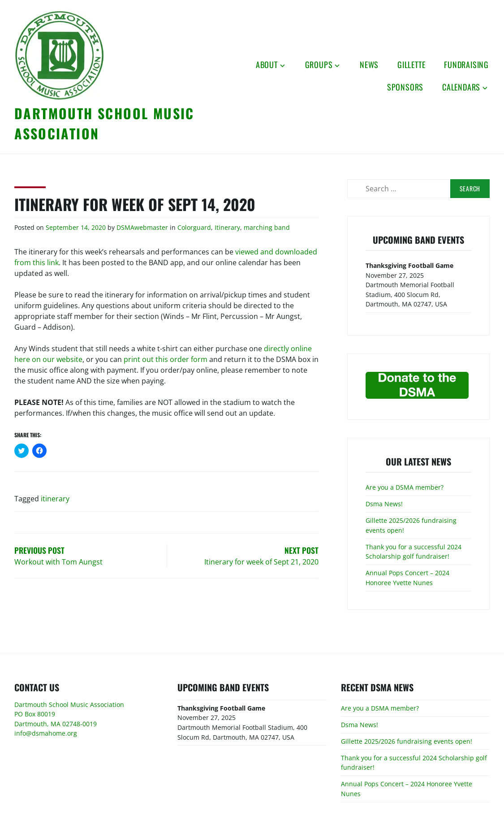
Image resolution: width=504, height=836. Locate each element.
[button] (59, 55)
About (267, 65)
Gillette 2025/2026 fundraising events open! (407, 741)
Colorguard (194, 227)
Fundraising (466, 65)
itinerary (55, 499)
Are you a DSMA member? (405, 487)
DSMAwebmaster (142, 227)
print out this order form (166, 359)
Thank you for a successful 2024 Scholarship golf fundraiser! (414, 552)
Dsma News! (384, 504)
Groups (319, 65)
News (369, 65)
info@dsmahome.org (46, 733)
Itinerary (227, 227)
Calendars (461, 87)
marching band (267, 227)
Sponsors (405, 87)
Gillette (411, 65)
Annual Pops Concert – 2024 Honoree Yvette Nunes (407, 578)
